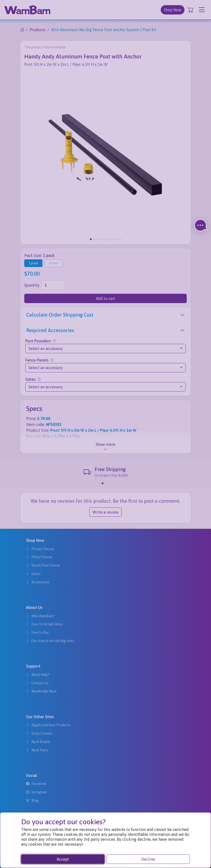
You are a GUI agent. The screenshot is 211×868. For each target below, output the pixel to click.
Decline (148, 859)
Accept (63, 859)
